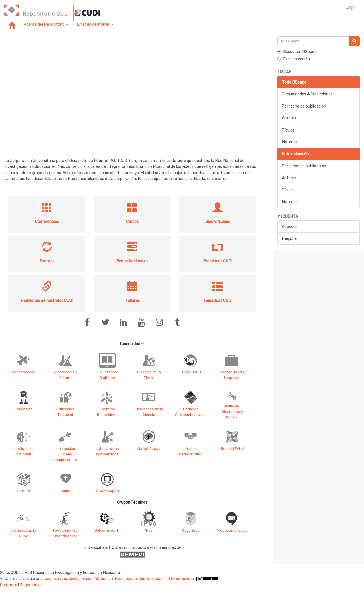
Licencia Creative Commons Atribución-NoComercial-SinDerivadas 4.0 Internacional (119, 578)
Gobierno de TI (107, 530)
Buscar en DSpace (297, 51)
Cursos (132, 221)
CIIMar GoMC (191, 372)
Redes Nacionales (132, 261)
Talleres (132, 300)
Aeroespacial (24, 372)
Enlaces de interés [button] (95, 24)
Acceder (290, 226)
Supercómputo (107, 491)
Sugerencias (31, 584)
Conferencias (47, 221)
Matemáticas (149, 448)
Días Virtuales (218, 221)
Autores (289, 118)
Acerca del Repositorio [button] (46, 24)
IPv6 (149, 530)
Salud (65, 491)
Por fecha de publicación (304, 106)
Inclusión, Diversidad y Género (232, 411)
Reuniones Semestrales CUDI (47, 300)
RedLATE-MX (232, 448)
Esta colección (294, 59)
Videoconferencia (232, 530)
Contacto (9, 584)
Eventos (47, 261)
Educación (24, 409)
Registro (290, 238)
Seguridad (191, 530)
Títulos (288, 130)
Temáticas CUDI (218, 300)
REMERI (24, 491)
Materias (290, 142)
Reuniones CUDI (218, 261)
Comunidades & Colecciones (307, 94)
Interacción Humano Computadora (65, 454)
